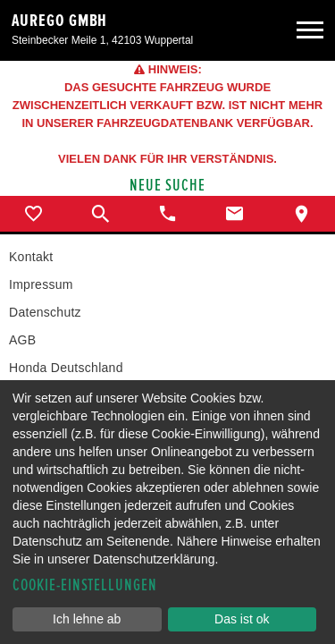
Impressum (41, 284)
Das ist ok (242, 619)
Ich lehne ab (87, 619)
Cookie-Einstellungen (85, 585)
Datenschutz (45, 312)
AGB (22, 340)
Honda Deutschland (66, 368)
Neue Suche (167, 186)
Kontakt (31, 257)
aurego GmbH (59, 21)
